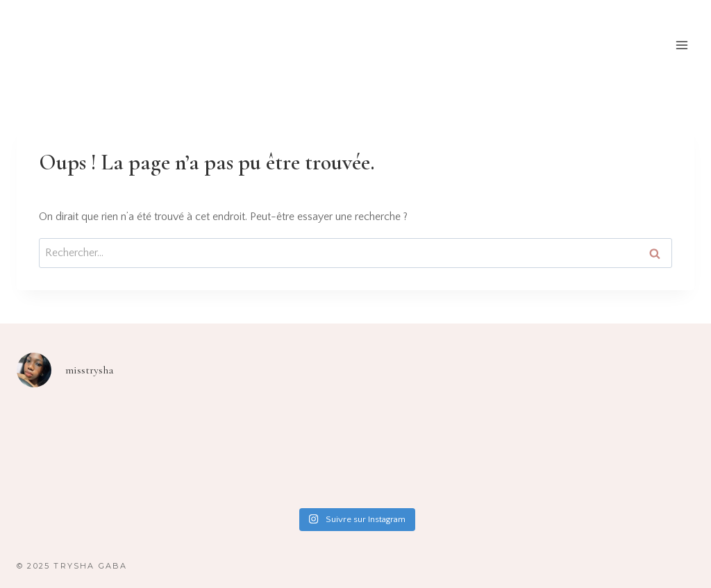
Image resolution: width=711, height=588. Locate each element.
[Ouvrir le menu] (681, 45)
